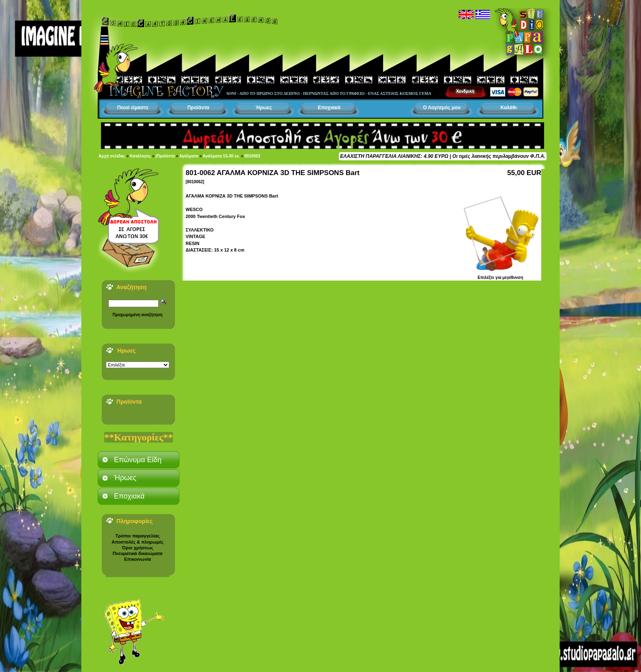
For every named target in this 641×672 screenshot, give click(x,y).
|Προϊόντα (165, 156)
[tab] (139, 460)
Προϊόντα (198, 108)
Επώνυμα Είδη (138, 460)
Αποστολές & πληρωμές (138, 542)
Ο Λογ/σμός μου (442, 108)
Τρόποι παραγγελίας (137, 536)
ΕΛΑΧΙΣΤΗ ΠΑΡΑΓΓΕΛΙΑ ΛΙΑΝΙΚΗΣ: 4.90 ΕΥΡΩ (394, 156)
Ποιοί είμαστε (133, 108)
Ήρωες (264, 108)
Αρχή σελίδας (112, 156)
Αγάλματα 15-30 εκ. (221, 156)
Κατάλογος (141, 156)
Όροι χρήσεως (137, 548)
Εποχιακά (329, 108)
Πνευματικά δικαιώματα (137, 553)
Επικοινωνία (138, 559)
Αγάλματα (189, 156)
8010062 (252, 156)
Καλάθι (509, 108)
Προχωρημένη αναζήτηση (137, 315)
